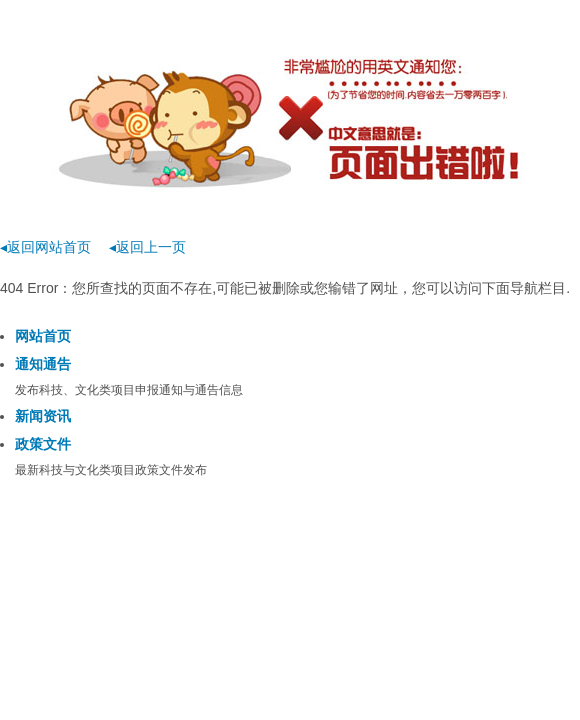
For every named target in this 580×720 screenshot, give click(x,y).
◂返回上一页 (147, 247)
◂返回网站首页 (45, 247)
